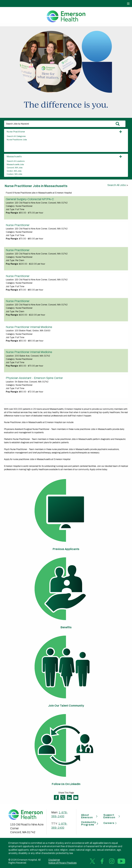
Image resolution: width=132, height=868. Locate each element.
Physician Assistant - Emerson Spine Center (34, 378)
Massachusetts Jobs (15, 164)
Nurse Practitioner (16, 132)
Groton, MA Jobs (14, 171)
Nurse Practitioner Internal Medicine (29, 327)
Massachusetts (14, 157)
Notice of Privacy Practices (62, 863)
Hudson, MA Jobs (14, 174)
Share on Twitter (63, 797)
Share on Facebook (56, 797)
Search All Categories (16, 136)
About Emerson (87, 816)
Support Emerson (109, 816)
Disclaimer (54, 860)
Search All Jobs (117, 185)
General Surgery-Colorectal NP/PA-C (30, 199)
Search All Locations (16, 161)
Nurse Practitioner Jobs (17, 140)
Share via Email (76, 797)
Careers (109, 823)
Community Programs (88, 824)
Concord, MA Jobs (15, 168)
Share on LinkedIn (69, 797)
